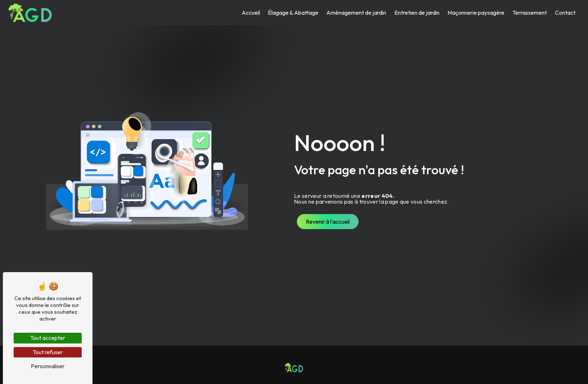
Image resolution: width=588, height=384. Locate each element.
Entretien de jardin (417, 13)
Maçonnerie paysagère (476, 13)
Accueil (251, 13)
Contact (565, 13)
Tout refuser (48, 352)
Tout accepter (48, 338)
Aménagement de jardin (356, 13)
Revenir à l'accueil (328, 222)
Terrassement (530, 13)
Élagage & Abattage (293, 13)
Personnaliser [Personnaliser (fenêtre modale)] (48, 366)
